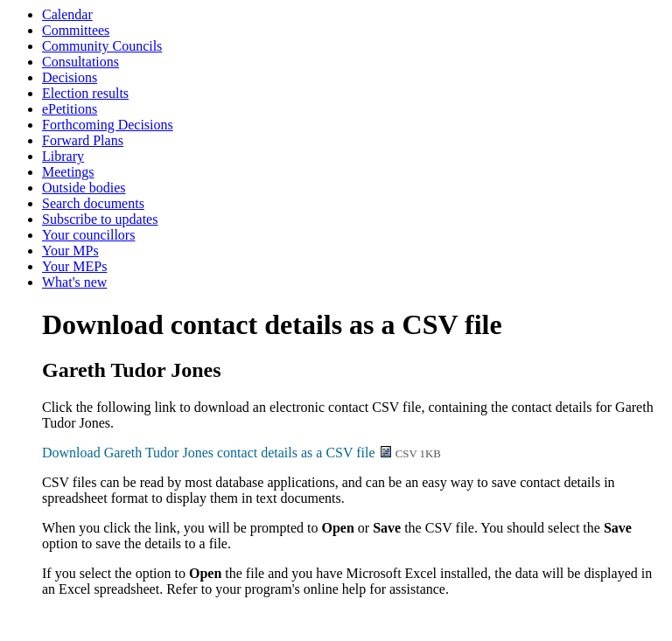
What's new (74, 282)
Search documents (93, 203)
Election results (85, 93)
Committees (76, 30)
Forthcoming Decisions (108, 125)
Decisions (70, 77)
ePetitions (70, 109)
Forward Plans (83, 140)
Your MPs (70, 251)
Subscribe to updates (100, 219)
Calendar (67, 14)
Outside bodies (84, 188)
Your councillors (88, 235)
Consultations (80, 62)
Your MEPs (74, 266)
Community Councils (102, 46)
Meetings (68, 172)
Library (63, 156)
